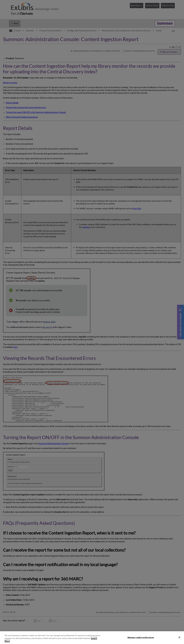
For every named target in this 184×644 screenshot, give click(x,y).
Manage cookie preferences (141, 637)
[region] (92, 638)
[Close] (179, 637)
